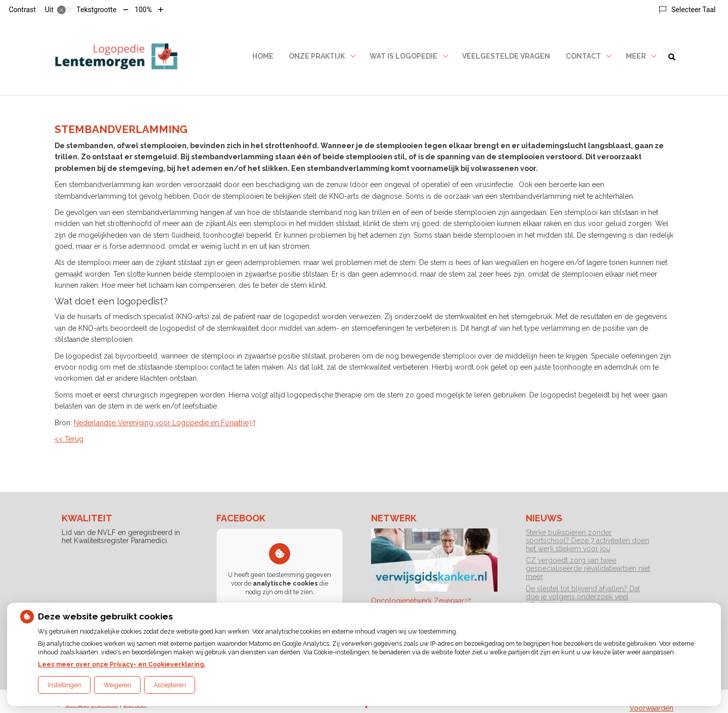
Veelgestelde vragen (506, 56)
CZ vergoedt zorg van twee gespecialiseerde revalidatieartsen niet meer (588, 568)
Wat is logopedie (403, 56)
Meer (636, 56)
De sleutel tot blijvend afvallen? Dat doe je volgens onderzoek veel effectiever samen (583, 597)
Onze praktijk (317, 56)
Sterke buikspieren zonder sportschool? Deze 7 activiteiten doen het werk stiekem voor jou (587, 541)
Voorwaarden (651, 708)
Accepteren (170, 685)
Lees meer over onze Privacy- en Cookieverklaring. (122, 664)
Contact (583, 56)
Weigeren (118, 685)
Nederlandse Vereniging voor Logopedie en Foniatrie (165, 423)
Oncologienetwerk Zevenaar (421, 601)
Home (263, 56)
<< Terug (69, 439)
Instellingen (64, 685)
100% (143, 10)
